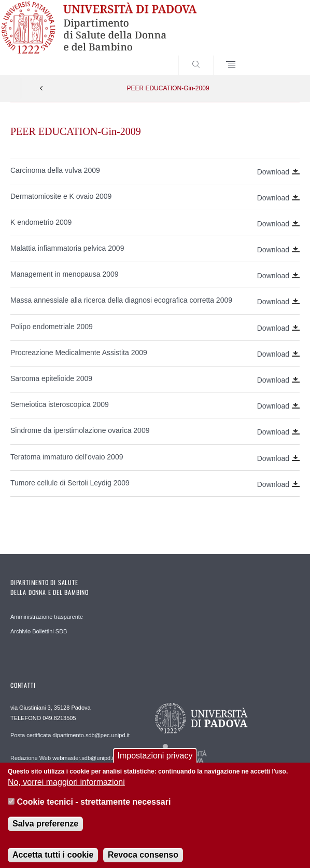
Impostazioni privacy (155, 763)
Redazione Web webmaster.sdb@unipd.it (63, 758)
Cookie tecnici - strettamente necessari (94, 810)
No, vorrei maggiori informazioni (66, 790)
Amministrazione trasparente (47, 617)
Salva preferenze (45, 831)
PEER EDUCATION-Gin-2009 (168, 88)
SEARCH (277, 55)
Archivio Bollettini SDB (39, 631)
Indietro (41, 88)
